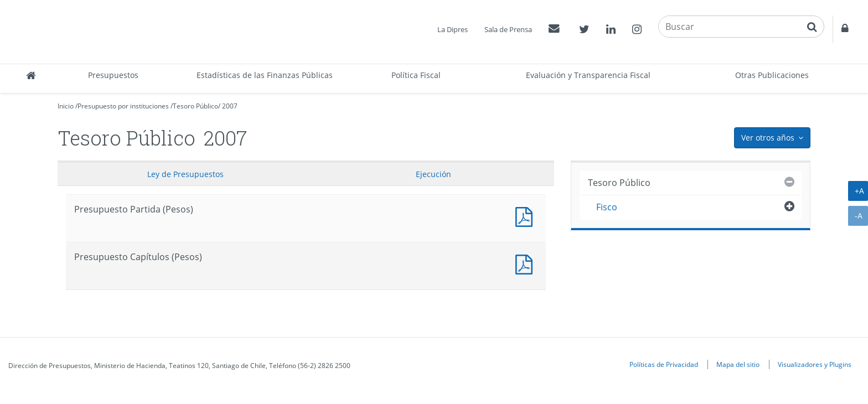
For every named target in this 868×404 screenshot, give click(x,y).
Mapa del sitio (738, 364)
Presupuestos (113, 75)
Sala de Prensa (508, 29)
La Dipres (453, 29)
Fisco (607, 207)
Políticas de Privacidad (664, 364)
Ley (185, 174)
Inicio (66, 106)
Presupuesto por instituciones (123, 106)
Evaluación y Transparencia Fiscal (588, 75)
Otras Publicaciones (772, 75)
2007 (230, 106)
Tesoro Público (195, 106)
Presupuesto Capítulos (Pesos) (526, 263)
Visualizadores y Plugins (815, 364)
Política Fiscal (416, 75)
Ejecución (433, 174)
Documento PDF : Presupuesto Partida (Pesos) (526, 216)
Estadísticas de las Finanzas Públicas (265, 75)
